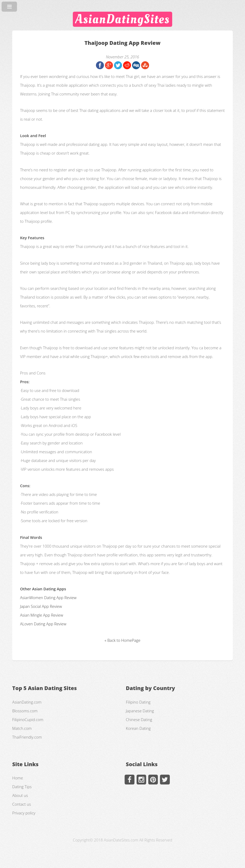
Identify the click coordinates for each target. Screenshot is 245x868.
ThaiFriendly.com (27, 737)
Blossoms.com (25, 711)
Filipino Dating (138, 702)
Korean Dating (138, 728)
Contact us (22, 804)
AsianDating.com (27, 702)
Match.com (22, 728)
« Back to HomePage (122, 640)
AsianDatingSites (122, 19)
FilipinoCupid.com (28, 719)
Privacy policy (24, 813)
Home (18, 778)
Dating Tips (22, 787)
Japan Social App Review (41, 606)
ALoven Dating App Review (43, 624)
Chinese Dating (139, 719)
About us (20, 795)
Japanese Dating (140, 711)
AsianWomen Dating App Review (48, 597)
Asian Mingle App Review (41, 615)
